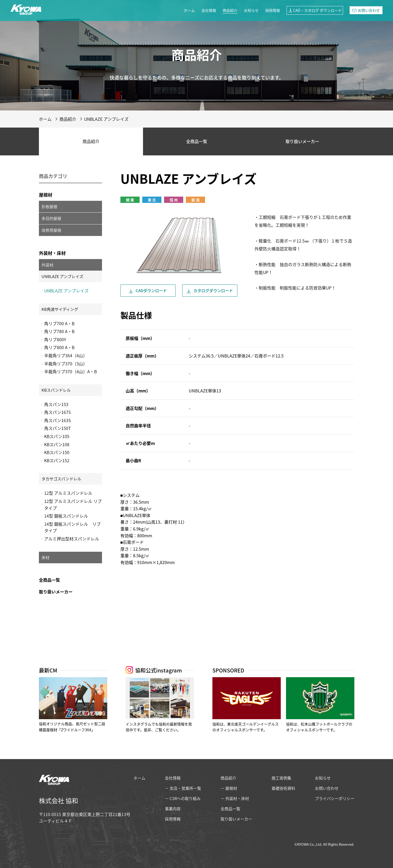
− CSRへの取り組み (183, 798)
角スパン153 (56, 404)
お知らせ (251, 10)
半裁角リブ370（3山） (66, 364)
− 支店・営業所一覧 (183, 788)
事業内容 (173, 809)
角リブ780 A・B (59, 331)
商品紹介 (230, 10)
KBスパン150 (57, 452)
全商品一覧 (197, 141)
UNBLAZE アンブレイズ (66, 291)
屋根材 (46, 195)
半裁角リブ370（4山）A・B (70, 371)
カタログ (213, 291)
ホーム (189, 10)
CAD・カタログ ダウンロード (315, 10)
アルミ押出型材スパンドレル (72, 539)
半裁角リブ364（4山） (66, 355)
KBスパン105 (57, 436)
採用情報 (273, 10)
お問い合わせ (366, 10)
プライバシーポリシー (335, 798)
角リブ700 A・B (59, 323)
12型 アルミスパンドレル (68, 493)
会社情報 (209, 10)
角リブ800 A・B (59, 347)
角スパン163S (57, 420)
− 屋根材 (229, 788)
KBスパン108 (57, 444)
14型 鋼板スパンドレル (66, 516)
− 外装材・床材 (235, 798)
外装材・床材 (52, 253)
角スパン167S (57, 412)
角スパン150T (58, 428)
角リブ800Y (55, 339)
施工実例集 (281, 778)
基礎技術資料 (283, 788)
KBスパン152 (57, 460)
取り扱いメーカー (302, 141)
